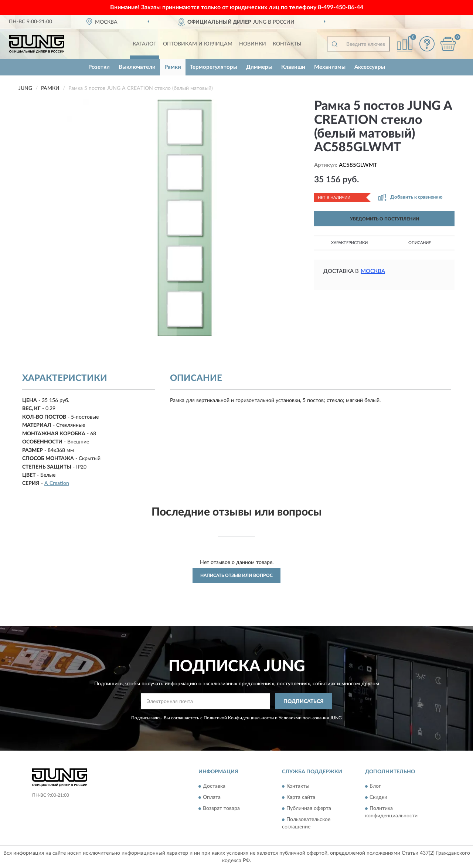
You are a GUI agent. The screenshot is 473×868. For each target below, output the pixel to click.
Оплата (212, 797)
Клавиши (293, 67)
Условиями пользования (304, 718)
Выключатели (137, 67)
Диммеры (259, 67)
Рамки (173, 67)
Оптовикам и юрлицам (198, 44)
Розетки (99, 67)
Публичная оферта (309, 808)
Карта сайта (301, 797)
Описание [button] (420, 243)
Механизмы (330, 67)
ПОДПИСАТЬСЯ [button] (304, 702)
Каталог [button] (144, 44)
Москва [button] (373, 271)
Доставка (214, 786)
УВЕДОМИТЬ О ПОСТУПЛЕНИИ (384, 219)
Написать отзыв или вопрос (236, 575)
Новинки (253, 44)
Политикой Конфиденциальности (239, 718)
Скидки (378, 797)
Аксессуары (370, 67)
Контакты (287, 44)
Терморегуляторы (214, 67)
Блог (375, 786)
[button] (427, 44)
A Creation (57, 483)
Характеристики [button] (349, 243)
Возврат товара (221, 808)
